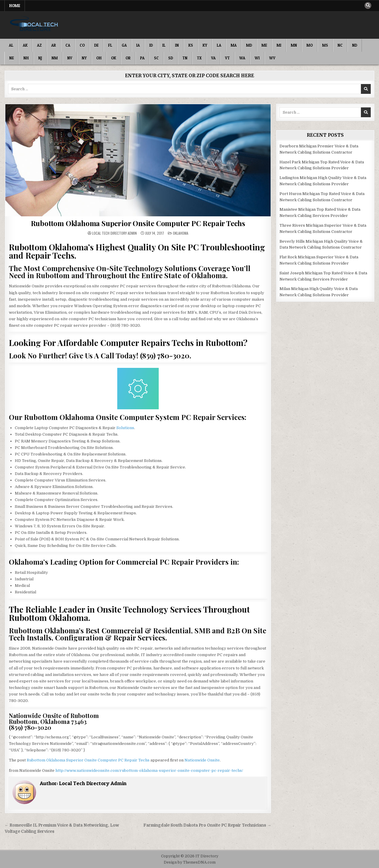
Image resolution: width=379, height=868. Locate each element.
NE (12, 58)
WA (242, 58)
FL (110, 45)
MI (279, 45)
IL (164, 45)
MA (234, 45)
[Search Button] (368, 6)
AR (54, 45)
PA (142, 58)
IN (177, 45)
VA (213, 58)
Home (15, 6)
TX (199, 58)
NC (340, 45)
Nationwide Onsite (202, 760)
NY (84, 58)
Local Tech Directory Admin (114, 233)
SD (171, 58)
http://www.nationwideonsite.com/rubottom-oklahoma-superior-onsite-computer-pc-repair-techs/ (149, 770)
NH (26, 58)
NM (55, 58)
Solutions (125, 428)
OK (114, 58)
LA (219, 45)
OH (99, 58)
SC (156, 58)
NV (70, 58)
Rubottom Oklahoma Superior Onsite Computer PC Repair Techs (138, 223)
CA (68, 45)
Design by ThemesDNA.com (190, 862)
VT (227, 58)
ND (355, 45)
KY (205, 45)
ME (264, 45)
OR (128, 58)
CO (82, 45)
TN (185, 58)
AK (25, 45)
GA (124, 45)
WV (272, 58)
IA (138, 45)
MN (294, 45)
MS (325, 45)
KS (191, 45)
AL (11, 45)
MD (249, 45)
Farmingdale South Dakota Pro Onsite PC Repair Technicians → (207, 825)
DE (96, 45)
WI (257, 58)
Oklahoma (181, 233)
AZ (39, 45)
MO (310, 45)
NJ (40, 58)
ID (151, 45)
